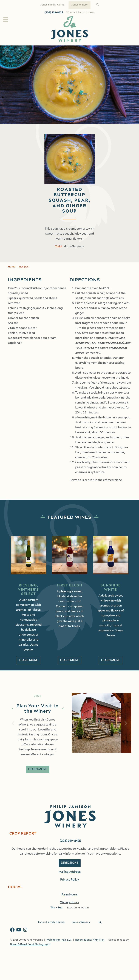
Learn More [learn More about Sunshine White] (111, 660)
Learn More (38, 769)
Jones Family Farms (52, 5)
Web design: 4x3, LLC (59, 940)
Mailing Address (70, 872)
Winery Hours (70, 903)
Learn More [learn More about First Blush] (69, 660)
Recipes (24, 267)
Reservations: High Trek (90, 940)
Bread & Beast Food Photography (30, 944)
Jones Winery (80, 5)
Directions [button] (70, 863)
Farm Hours (70, 895)
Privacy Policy (70, 880)
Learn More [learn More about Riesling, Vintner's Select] (28, 660)
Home (12, 267)
